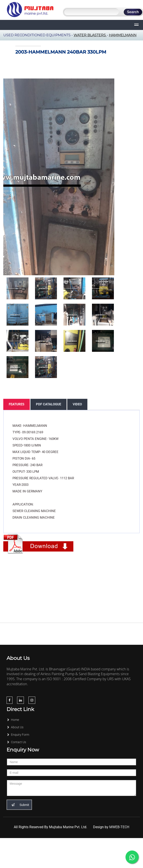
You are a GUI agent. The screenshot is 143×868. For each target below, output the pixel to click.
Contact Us (16, 742)
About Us (15, 727)
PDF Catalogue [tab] (49, 404)
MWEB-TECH (119, 827)
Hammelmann (123, 35)
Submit (19, 805)
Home (13, 720)
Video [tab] (77, 404)
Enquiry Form (18, 735)
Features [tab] (17, 404)
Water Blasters (90, 35)
